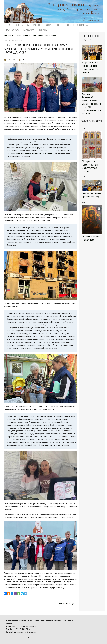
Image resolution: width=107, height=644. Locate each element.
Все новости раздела (67, 604)
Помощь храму (29, 30)
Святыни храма (22, 25)
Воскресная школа (54, 25)
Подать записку (12, 30)
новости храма (30, 35)
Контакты (43, 30)
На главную (9, 35)
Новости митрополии (47, 35)
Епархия (38, 637)
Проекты (37, 25)
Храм (9, 25)
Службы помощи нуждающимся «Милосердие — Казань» (30, 153)
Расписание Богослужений (77, 25)
